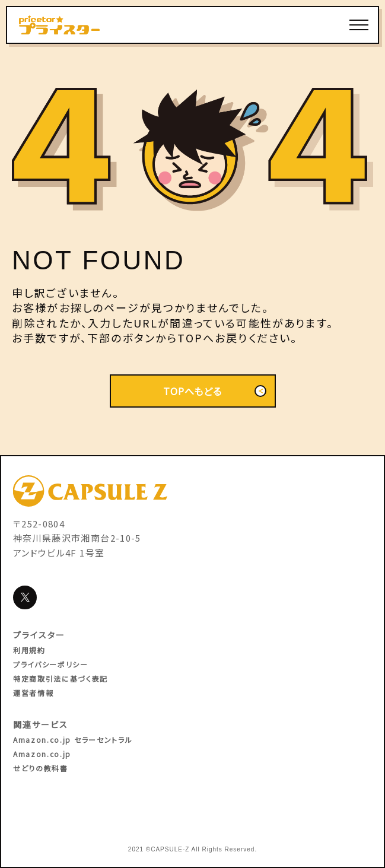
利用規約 (29, 650)
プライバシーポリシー (51, 664)
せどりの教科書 (41, 768)
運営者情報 (33, 693)
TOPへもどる (214, 391)
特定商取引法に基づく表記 (61, 678)
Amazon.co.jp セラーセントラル (73, 740)
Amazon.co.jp (42, 754)
